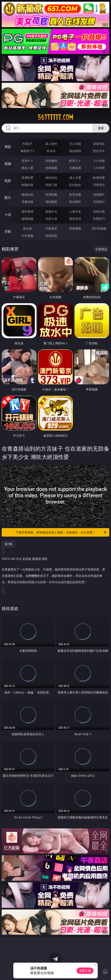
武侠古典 (99, 211)
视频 (8, 164)
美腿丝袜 (27, 202)
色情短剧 (51, 236)
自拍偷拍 (51, 161)
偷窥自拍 (27, 194)
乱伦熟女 (75, 185)
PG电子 (28, 144)
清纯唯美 (51, 202)
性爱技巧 (99, 219)
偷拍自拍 (51, 178)
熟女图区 (75, 202)
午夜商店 (51, 228)
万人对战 (75, 144)
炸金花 (51, 151)
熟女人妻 (27, 168)
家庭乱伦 (51, 211)
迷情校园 (27, 219)
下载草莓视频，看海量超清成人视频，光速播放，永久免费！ (61, 532)
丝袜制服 (51, 168)
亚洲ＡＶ (27, 161)
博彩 (8, 147)
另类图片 (99, 202)
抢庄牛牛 (99, 151)
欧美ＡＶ (75, 161)
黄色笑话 (75, 219)
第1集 (8, 544)
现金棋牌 (75, 151)
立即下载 (85, 971)
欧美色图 (75, 194)
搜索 (101, 128)
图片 (8, 198)
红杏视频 (27, 236)
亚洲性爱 (27, 178)
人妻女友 (75, 211)
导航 (8, 231)
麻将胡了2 (27, 151)
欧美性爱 (99, 178)
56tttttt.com (55, 117)
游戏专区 (99, 144)
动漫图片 (99, 194)
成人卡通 (75, 178)
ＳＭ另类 (99, 168)
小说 (8, 215)
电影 (8, 181)
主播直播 (75, 168)
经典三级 (51, 185)
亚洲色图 (51, 194)
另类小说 (51, 219)
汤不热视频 (99, 228)
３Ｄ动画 (99, 161)
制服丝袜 (27, 185)
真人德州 (51, 144)
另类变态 (99, 185)
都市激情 (27, 211)
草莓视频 (75, 228)
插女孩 (27, 228)
